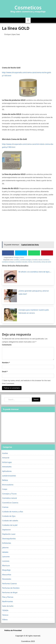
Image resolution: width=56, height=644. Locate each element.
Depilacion (6, 530)
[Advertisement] (28, 52)
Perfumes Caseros (9, 583)
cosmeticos (46, 260)
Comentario (7, 345)
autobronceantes (9, 476)
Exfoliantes (7, 543)
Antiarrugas (7, 462)
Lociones (6, 561)
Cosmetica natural (37, 260)
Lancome (6, 556)
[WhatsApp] (34, 253)
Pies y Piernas (8, 597)
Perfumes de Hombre (11, 588)
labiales (5, 552)
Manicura (6, 565)
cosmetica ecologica (26, 260)
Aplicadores (7, 471)
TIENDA (5, 610)
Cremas (30, 262)
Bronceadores (8, 485)
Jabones (5, 548)
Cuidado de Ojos (9, 516)
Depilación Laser (9, 534)
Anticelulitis (7, 467)
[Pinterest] (47, 253)
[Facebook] (8, 253)
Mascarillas (7, 575)
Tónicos (5, 615)
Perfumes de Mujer (10, 592)
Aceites (5, 453)
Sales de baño (8, 606)
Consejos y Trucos (19, 258)
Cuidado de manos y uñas (13, 512)
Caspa (5, 489)
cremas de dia (37, 262)
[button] (28, 20)
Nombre (6, 363)
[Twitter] (21, 253)
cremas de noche (46, 262)
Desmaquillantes (9, 539)
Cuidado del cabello (10, 521)
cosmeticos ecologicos (8, 262)
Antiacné (6, 458)
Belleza (5, 480)
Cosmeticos (28, 8)
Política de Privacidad (13, 630)
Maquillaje (6, 570)
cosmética (17, 260)
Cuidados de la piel (10, 525)
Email (5, 372)
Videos (5, 619)
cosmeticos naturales (21, 262)
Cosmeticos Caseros (10, 503)
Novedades (7, 579)
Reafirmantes (8, 601)
